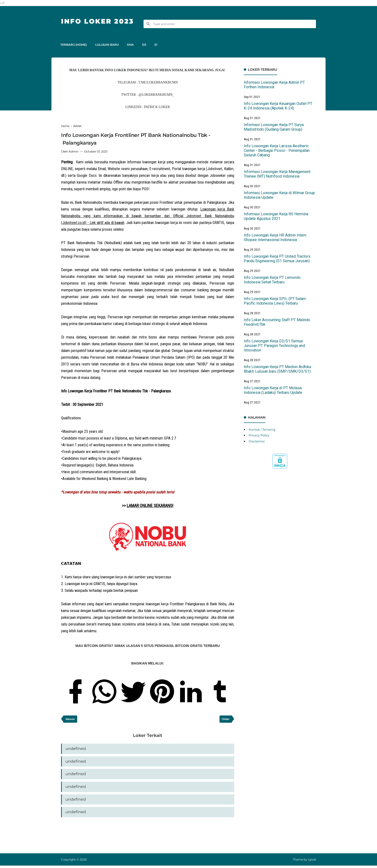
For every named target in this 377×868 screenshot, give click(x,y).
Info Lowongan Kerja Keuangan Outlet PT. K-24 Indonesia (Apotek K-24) (278, 106)
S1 (162, 45)
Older (225, 719)
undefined (76, 749)
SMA (134, 45)
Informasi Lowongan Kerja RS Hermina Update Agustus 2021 (276, 216)
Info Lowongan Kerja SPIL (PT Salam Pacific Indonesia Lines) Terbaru (275, 301)
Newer (71, 719)
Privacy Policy (261, 435)
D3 (149, 45)
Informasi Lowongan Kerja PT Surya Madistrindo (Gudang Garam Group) (274, 127)
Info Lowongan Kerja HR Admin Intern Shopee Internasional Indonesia (275, 237)
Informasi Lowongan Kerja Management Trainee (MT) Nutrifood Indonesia (277, 174)
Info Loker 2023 (100, 21)
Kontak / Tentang (263, 429)
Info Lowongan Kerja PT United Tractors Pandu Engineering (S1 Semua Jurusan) (277, 259)
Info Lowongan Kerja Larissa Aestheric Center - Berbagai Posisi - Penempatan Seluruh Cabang (277, 150)
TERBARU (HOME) (74, 45)
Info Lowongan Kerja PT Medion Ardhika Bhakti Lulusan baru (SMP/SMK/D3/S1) (277, 369)
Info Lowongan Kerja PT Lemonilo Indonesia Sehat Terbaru (272, 280)
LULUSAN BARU (109, 45)
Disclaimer (258, 441)
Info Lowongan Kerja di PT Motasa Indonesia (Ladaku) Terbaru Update (273, 390)
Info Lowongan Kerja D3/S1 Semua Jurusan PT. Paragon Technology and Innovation (274, 346)
